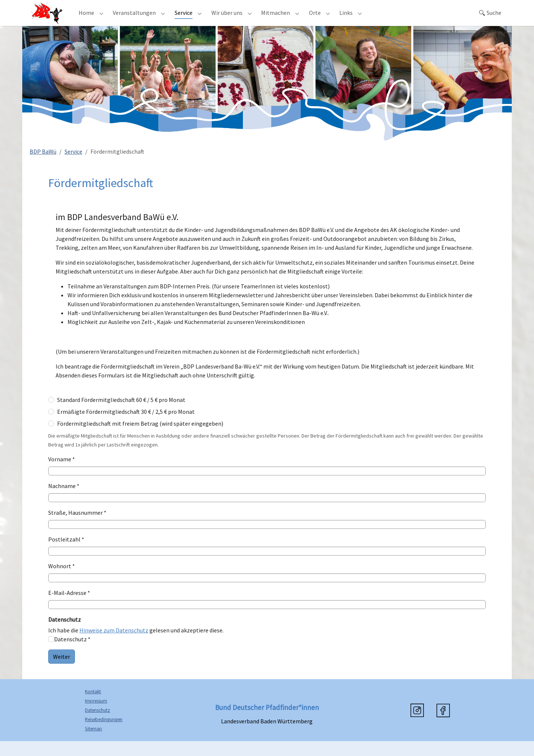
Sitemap (93, 744)
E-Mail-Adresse (69, 608)
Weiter (62, 671)
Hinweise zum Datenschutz (114, 645)
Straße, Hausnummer (77, 527)
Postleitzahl (66, 554)
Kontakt (93, 706)
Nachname (64, 501)
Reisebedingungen (104, 734)
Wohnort (62, 581)
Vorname (62, 474)
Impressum (96, 716)
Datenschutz (98, 725)
